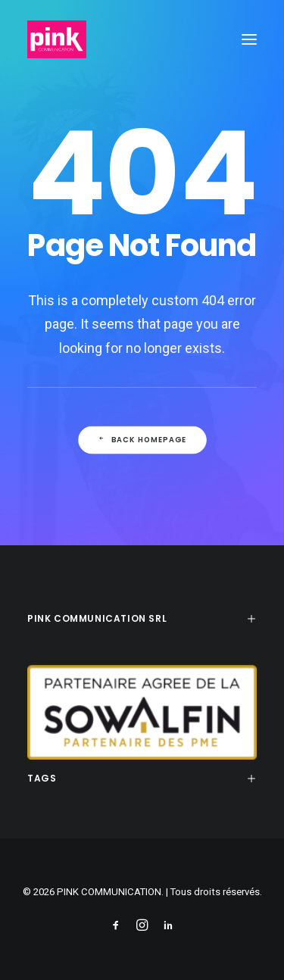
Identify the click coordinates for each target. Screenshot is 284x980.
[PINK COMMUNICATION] (57, 39)
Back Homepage (142, 440)
